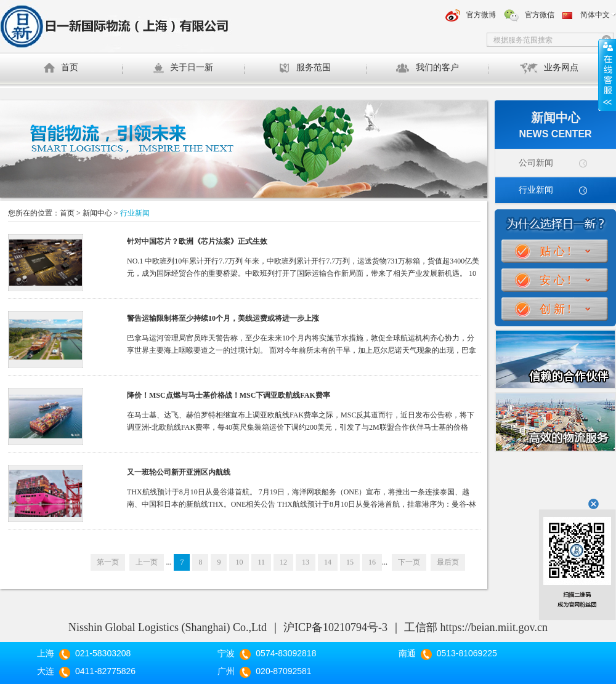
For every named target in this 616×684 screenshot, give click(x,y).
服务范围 (305, 68)
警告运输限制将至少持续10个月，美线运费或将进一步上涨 (223, 318)
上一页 (147, 562)
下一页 (409, 562)
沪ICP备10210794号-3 (335, 627)
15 (350, 562)
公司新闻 (536, 163)
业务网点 (549, 69)
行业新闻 (536, 190)
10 (239, 562)
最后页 (448, 562)
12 (283, 562)
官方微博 (481, 15)
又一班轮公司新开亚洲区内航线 (179, 472)
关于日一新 (183, 68)
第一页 (108, 562)
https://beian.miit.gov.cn (494, 627)
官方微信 (540, 15)
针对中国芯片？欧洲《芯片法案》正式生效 (197, 241)
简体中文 (595, 15)
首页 (61, 71)
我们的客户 (427, 68)
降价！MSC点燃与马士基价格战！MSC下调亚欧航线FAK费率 (229, 395)
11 (261, 562)
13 (306, 562)
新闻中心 (97, 213)
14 (328, 562)
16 (372, 562)
